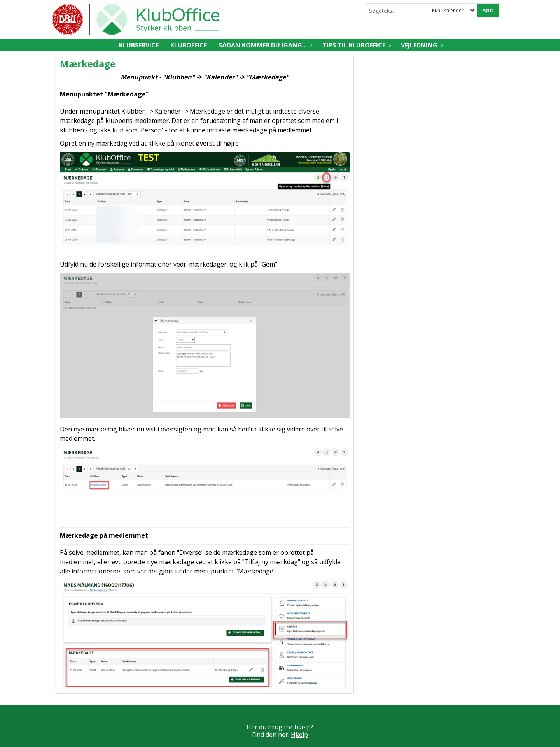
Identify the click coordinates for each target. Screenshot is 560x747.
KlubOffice (189, 45)
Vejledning (421, 45)
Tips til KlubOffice (356, 45)
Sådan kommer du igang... (265, 45)
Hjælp (299, 735)
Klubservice (139, 45)
